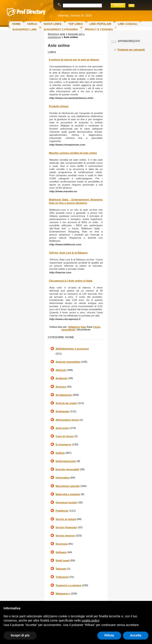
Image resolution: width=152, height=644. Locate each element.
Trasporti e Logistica (68, 585)
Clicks (97, 327)
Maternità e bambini (68, 494)
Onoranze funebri (66, 502)
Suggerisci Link (25, 30)
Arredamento (64, 395)
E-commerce (63, 444)
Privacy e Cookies (99, 30)
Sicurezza (62, 544)
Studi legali (63, 560)
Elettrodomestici (66, 461)
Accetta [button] (136, 635)
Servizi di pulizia (66, 519)
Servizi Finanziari (66, 527)
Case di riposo (65, 436)
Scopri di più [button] (20, 635)
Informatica (63, 478)
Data (83, 327)
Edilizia (60, 453)
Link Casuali (128, 24)
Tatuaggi (61, 569)
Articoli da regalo (66, 403)
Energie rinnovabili (67, 469)
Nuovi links (53, 24)
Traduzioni (62, 577)
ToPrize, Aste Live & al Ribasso (68, 253)
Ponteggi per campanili (131, 50)
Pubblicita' (62, 511)
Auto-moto (62, 428)
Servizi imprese (65, 536)
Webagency (63, 594)
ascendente (68, 330)
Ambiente (62, 378)
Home (16, 24)
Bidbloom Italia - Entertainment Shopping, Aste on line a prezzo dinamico (76, 201)
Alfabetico (74, 327)
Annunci (61, 387)
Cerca (32, 24)
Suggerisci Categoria (61, 30)
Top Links (76, 24)
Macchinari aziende (68, 486)
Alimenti (61, 370)
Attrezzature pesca (67, 420)
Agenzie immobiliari (68, 362)
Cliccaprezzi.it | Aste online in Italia (71, 281)
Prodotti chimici (59, 106)
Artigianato (62, 411)
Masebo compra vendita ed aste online (73, 153)
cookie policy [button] (90, 620)
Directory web (56, 34)
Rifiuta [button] (109, 635)
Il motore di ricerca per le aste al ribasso (74, 60)
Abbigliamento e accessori (72, 349)
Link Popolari (100, 24)
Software (61, 552)
